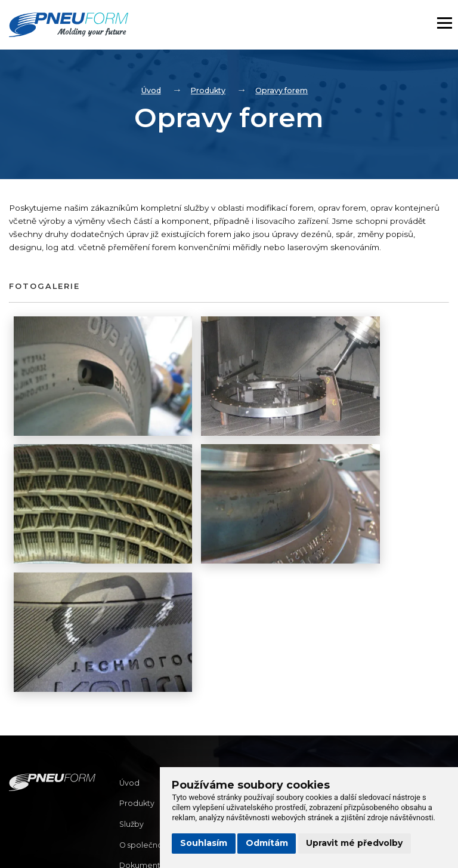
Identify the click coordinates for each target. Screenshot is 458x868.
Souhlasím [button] (204, 843)
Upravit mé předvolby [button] (354, 843)
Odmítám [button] (267, 843)
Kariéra (133, 778)
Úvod (148, 91)
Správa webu (42, 849)
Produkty (208, 91)
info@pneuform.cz (266, 717)
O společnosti (147, 716)
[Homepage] (98, 27)
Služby (132, 695)
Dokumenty (143, 737)
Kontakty (137, 758)
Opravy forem (284, 91)
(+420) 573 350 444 (268, 733)
